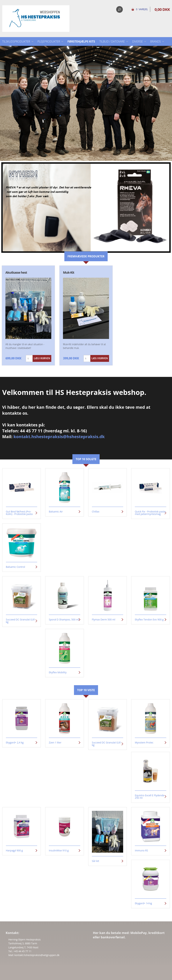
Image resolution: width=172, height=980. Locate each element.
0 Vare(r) (142, 9)
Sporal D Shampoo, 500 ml (64, 620)
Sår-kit (96, 861)
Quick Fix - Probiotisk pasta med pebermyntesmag (150, 513)
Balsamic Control (16, 567)
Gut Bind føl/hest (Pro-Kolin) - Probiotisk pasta (19, 513)
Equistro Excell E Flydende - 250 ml (150, 797)
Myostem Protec (144, 743)
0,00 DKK (162, 9)
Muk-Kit (69, 272)
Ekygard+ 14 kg (143, 903)
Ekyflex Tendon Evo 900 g (149, 620)
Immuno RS (141, 851)
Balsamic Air (56, 512)
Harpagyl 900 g (14, 851)
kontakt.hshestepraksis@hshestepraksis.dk (59, 436)
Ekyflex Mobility (58, 672)
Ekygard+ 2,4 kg (15, 743)
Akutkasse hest (16, 272)
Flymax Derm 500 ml (104, 620)
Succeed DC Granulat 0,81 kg (21, 621)
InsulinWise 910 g (59, 851)
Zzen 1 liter (55, 743)
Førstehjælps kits (81, 41)
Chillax (96, 512)
